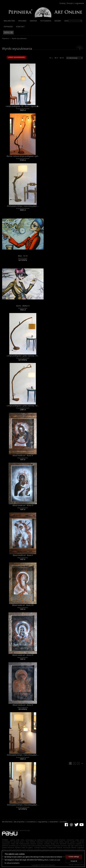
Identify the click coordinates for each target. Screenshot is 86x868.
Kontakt (20, 27)
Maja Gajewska (23, 458)
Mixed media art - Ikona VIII (23, 605)
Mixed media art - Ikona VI (23, 505)
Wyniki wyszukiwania (19, 38)
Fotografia (46, 21)
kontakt (63, 822)
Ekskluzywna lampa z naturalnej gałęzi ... (23, 206)
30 (56, 58)
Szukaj (62, 3)
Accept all (74, 861)
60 (62, 58)
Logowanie (79, 3)
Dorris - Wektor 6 (23, 306)
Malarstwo (9, 21)
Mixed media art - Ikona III (23, 705)
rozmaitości (31, 822)
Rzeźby (58, 21)
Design (68, 21)
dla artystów (19, 822)
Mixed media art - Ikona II (23, 555)
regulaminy (43, 822)
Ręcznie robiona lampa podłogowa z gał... (23, 156)
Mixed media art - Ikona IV (23, 455)
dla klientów (7, 822)
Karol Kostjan (23, 258)
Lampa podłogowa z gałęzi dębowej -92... (23, 406)
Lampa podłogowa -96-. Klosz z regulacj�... (23, 106)
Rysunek (22, 21)
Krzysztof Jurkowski (23, 109)
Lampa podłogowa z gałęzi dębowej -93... (23, 356)
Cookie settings (74, 857)
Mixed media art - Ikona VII (23, 655)
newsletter (54, 822)
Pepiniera (8, 27)
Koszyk (70, 3)
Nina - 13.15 (23, 256)
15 (51, 58)
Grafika (33, 21)
